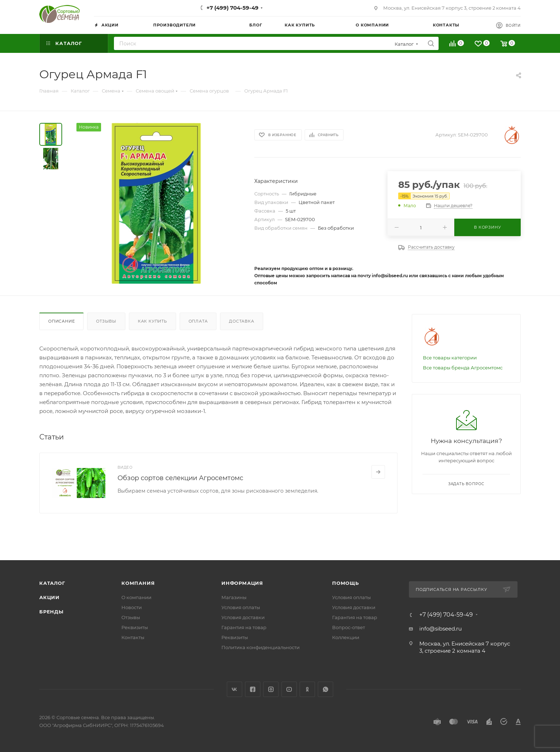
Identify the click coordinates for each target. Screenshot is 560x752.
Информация (242, 583)
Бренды (51, 612)
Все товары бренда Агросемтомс (463, 368)
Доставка (241, 321)
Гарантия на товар (244, 627)
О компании (136, 597)
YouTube (289, 689)
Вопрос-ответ (349, 627)
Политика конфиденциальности (261, 647)
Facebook (253, 689)
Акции (49, 597)
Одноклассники (307, 689)
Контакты (133, 637)
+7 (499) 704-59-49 (232, 8)
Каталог (52, 583)
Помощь (346, 583)
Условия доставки (243, 617)
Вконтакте (234, 689)
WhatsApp (326, 689)
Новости (132, 607)
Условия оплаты (241, 607)
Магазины (234, 597)
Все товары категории (450, 358)
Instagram (271, 689)
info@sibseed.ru (441, 629)
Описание (61, 321)
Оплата (198, 321)
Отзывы (106, 321)
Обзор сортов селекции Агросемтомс (180, 478)
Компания (138, 583)
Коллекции (346, 637)
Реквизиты (135, 627)
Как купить (152, 321)
